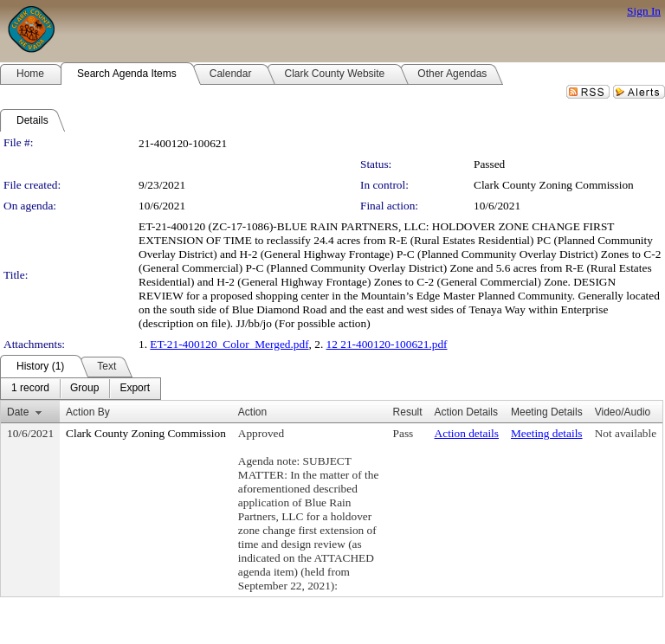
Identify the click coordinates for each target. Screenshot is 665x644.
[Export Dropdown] (135, 389)
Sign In (644, 11)
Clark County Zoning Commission (554, 185)
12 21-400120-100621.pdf (387, 344)
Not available (626, 433)
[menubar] (81, 389)
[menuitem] (30, 389)
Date (18, 412)
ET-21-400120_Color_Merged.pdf (229, 344)
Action (252, 412)
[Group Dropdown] (84, 389)
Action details (467, 433)
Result (408, 412)
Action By (88, 412)
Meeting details (547, 433)
